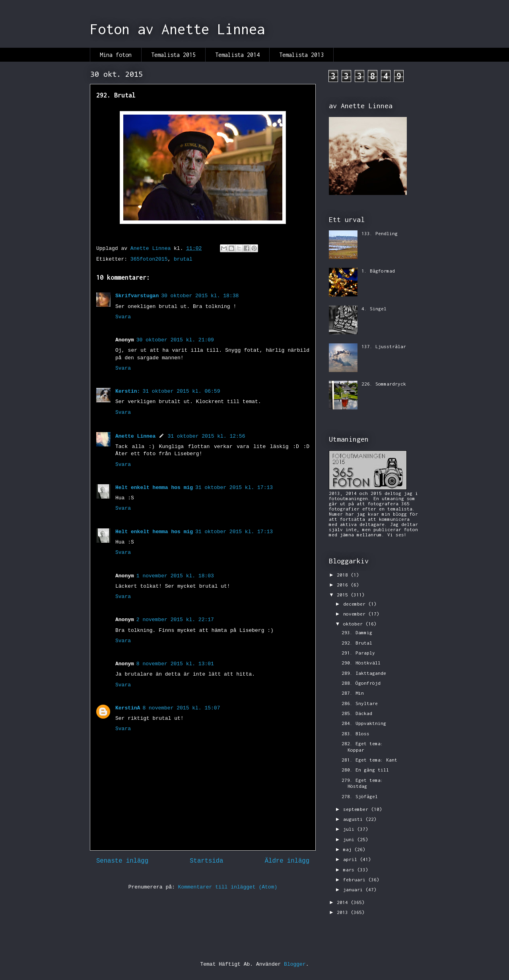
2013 (344, 912)
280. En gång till (365, 770)
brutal (183, 259)
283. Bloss (356, 734)
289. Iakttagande (364, 673)
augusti (354, 819)
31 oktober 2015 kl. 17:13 (234, 488)
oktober (354, 624)
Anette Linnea (135, 436)
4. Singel (374, 309)
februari (356, 880)
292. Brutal (357, 643)
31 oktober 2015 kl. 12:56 (206, 436)
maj (349, 849)
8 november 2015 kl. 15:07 (181, 708)
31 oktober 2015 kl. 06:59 (181, 391)
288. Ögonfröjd (361, 683)
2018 (344, 575)
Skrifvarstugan (137, 296)
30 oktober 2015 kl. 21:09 (175, 340)
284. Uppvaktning (364, 723)
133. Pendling (380, 233)
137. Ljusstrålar (384, 346)
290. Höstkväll (361, 663)
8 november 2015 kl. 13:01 (175, 664)
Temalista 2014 (237, 55)
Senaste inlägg (122, 861)
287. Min (353, 693)
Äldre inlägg (287, 861)
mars (350, 870)
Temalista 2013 (301, 55)
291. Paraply (358, 653)
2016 (344, 585)
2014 (344, 902)
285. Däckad (357, 713)
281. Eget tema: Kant (369, 760)
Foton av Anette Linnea (177, 29)
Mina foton (116, 55)
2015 (344, 595)
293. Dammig (357, 632)
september (357, 809)
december (356, 604)
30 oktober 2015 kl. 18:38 (200, 296)
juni (350, 839)
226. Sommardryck (384, 384)
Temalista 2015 (173, 55)
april (352, 859)
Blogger (295, 964)
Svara (123, 317)
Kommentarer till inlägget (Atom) (228, 887)
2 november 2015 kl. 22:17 (175, 620)
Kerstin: (128, 391)
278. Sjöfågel (360, 796)
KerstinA (128, 708)
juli (350, 829)
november (356, 614)
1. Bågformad (378, 271)
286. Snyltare (360, 703)
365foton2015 (149, 259)
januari (354, 889)
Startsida (206, 861)
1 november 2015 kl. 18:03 (175, 576)
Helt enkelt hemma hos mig (154, 488)
